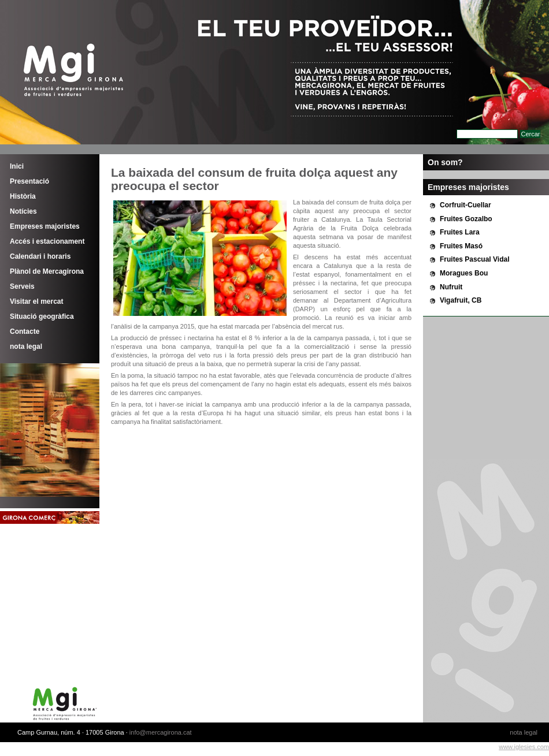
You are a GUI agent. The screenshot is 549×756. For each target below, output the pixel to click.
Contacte (25, 332)
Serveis (22, 286)
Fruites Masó (461, 246)
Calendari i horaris (40, 256)
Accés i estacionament (47, 241)
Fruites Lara (460, 232)
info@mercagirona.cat (161, 732)
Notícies (23, 211)
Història (23, 196)
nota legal (26, 347)
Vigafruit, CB (461, 300)
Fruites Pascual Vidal (475, 259)
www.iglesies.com (524, 747)
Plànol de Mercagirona (47, 271)
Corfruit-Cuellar (465, 205)
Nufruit (451, 287)
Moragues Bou (464, 273)
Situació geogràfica (42, 316)
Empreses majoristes (45, 226)
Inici (17, 166)
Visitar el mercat (37, 301)
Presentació (29, 181)
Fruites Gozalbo (466, 219)
